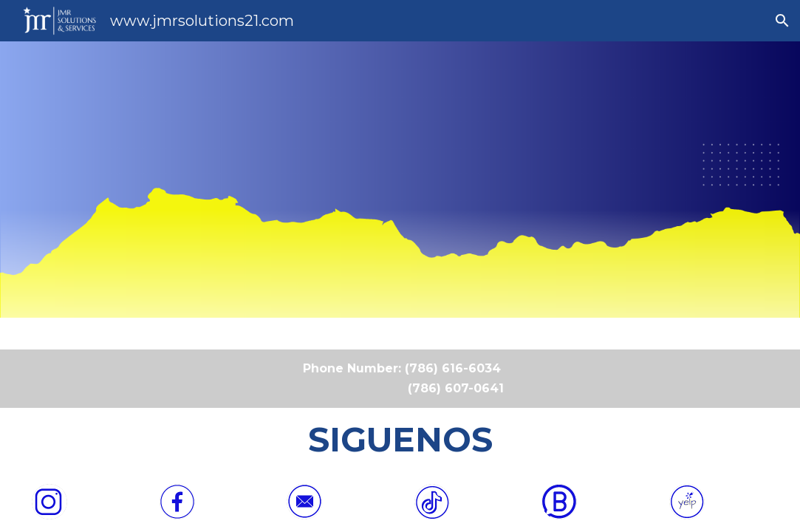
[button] (782, 21)
